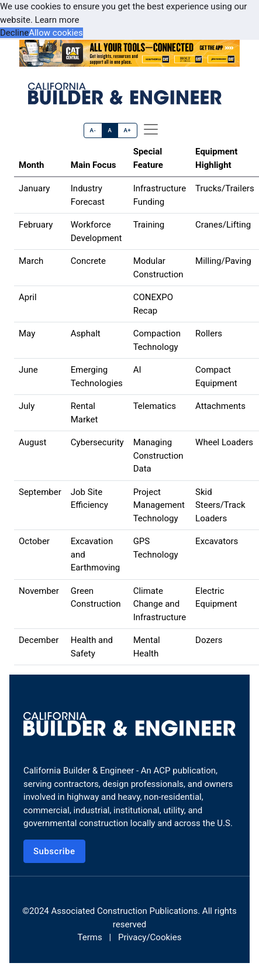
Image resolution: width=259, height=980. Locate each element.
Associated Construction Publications (125, 911)
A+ (127, 130)
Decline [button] (14, 33)
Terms (90, 937)
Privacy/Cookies (150, 937)
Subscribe (54, 851)
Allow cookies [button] (56, 33)
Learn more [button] (57, 20)
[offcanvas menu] (151, 129)
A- (93, 130)
